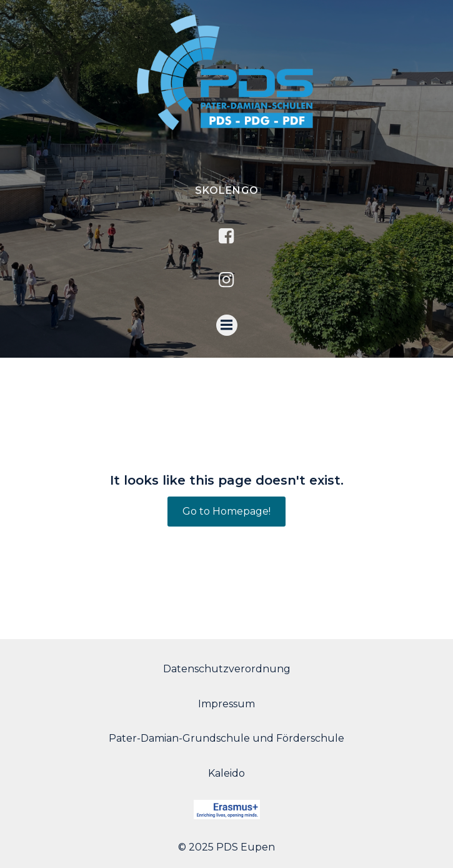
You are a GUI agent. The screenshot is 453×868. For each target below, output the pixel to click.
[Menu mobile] (227, 325)
